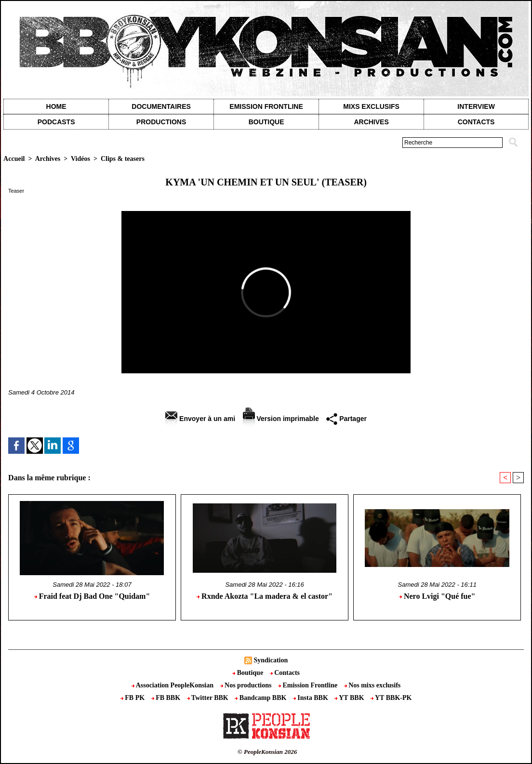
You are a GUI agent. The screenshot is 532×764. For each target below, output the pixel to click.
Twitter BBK (209, 698)
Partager (346, 419)
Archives (371, 122)
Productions (161, 122)
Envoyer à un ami (200, 419)
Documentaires (161, 106)
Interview (476, 106)
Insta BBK (311, 698)
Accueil (14, 159)
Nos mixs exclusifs (372, 685)
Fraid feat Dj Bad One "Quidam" (92, 596)
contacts (476, 122)
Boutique (266, 122)
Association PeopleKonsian (173, 685)
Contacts (285, 673)
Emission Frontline (266, 106)
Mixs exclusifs (371, 106)
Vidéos (80, 159)
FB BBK (167, 698)
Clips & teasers (123, 159)
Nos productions (247, 685)
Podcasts (56, 122)
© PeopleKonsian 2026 (267, 752)
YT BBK (350, 698)
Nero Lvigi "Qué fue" (437, 596)
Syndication (271, 660)
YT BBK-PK (391, 698)
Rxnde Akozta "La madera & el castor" (265, 596)
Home (56, 106)
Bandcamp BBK (261, 698)
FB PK (133, 698)
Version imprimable (281, 419)
